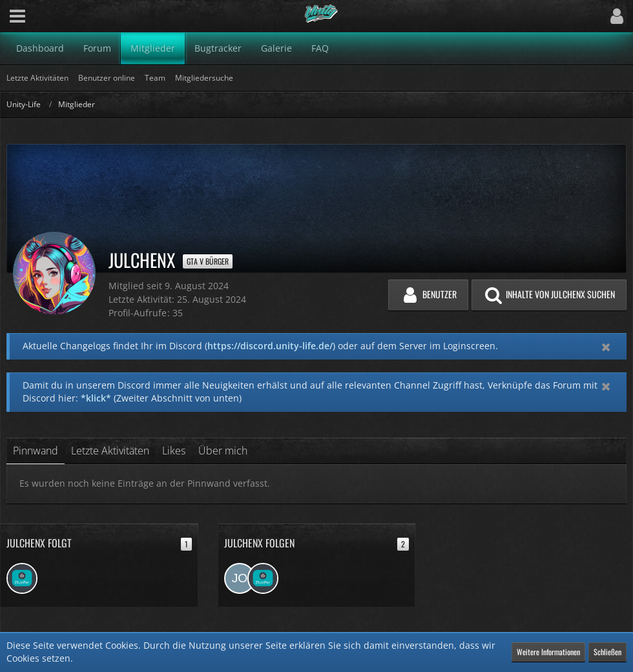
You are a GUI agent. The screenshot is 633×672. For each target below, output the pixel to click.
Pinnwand (36, 451)
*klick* (96, 398)
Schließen (607, 652)
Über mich (223, 451)
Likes (174, 451)
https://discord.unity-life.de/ (270, 346)
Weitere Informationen (548, 652)
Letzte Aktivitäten (110, 451)
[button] (17, 16)
